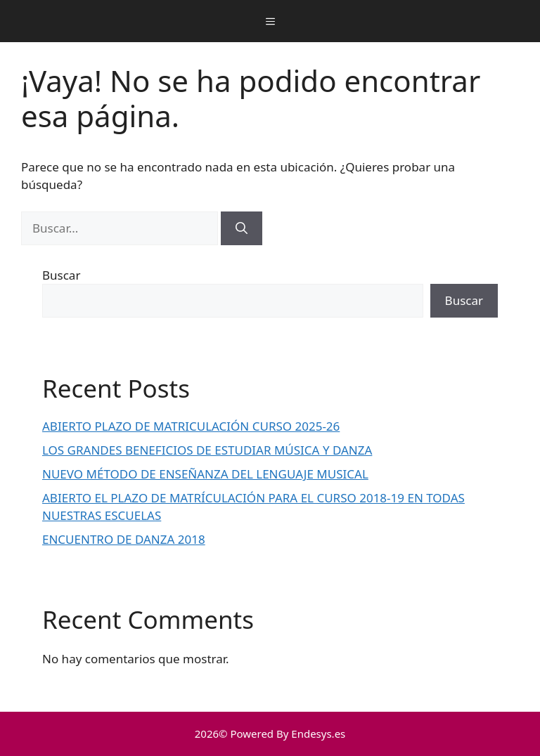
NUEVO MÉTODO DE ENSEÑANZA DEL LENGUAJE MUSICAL (205, 474)
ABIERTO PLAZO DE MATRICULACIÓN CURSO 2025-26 (191, 426)
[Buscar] (242, 228)
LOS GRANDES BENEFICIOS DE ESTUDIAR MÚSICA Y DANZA (207, 450)
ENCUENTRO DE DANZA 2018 (124, 539)
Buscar (61, 275)
